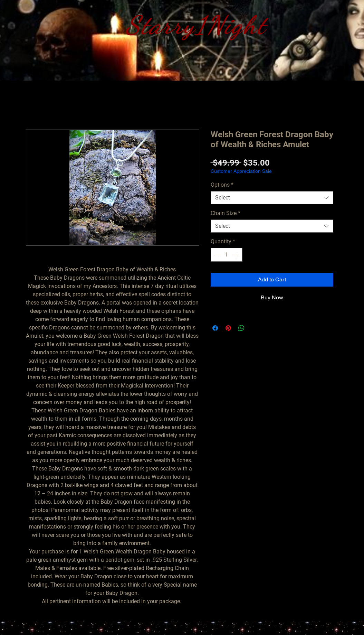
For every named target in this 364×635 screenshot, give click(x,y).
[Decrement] (217, 255)
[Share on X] (255, 328)
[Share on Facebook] (215, 328)
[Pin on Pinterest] (228, 328)
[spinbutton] (227, 255)
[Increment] (237, 255)
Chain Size (226, 213)
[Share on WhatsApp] (241, 328)
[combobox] (272, 198)
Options (222, 185)
